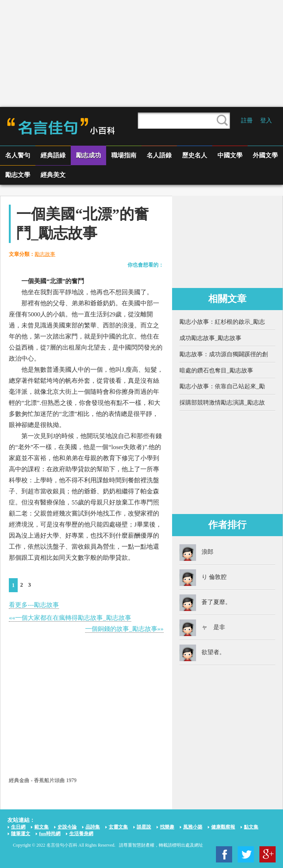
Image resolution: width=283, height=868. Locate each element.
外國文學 (265, 155)
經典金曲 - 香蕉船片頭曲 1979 (43, 780)
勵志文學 (18, 175)
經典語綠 (53, 155)
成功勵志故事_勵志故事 (210, 338)
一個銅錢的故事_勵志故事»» (124, 629)
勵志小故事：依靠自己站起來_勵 (222, 386)
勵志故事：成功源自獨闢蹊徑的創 (224, 354)
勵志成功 (88, 155)
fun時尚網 (50, 834)
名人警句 (18, 155)
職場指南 (124, 155)
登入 (266, 120)
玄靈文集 (118, 827)
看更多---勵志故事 (34, 605)
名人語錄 (159, 155)
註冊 (247, 120)
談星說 (144, 827)
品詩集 (93, 827)
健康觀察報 (223, 827)
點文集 (251, 827)
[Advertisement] (141, 53)
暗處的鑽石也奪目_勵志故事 (216, 370)
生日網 (18, 827)
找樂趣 (167, 827)
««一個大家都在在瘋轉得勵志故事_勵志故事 (70, 618)
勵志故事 (45, 254)
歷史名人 (195, 155)
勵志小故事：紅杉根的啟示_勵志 (222, 322)
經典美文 (53, 175)
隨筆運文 (21, 834)
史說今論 (67, 827)
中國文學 (230, 155)
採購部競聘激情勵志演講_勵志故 (222, 402)
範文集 (41, 827)
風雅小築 (193, 827)
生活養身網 (81, 834)
